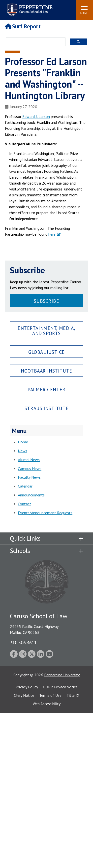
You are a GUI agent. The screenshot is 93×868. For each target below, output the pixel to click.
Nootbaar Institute (46, 371)
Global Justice (46, 352)
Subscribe (46, 301)
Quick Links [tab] (25, 538)
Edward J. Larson (36, 116)
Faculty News (29, 477)
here (52, 234)
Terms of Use (50, 695)
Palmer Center (46, 389)
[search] (34, 42)
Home (23, 442)
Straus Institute (46, 408)
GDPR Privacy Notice (60, 687)
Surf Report (23, 26)
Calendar (25, 486)
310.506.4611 (23, 642)
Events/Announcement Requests (45, 513)
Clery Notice (24, 695)
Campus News (30, 469)
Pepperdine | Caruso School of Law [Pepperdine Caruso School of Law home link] (29, 7)
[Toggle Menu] (84, 10)
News (23, 451)
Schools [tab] (20, 551)
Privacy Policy (27, 687)
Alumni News (29, 460)
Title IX (73, 695)
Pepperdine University (62, 675)
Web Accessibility (47, 704)
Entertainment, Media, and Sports (46, 331)
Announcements (31, 495)
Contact (25, 504)
